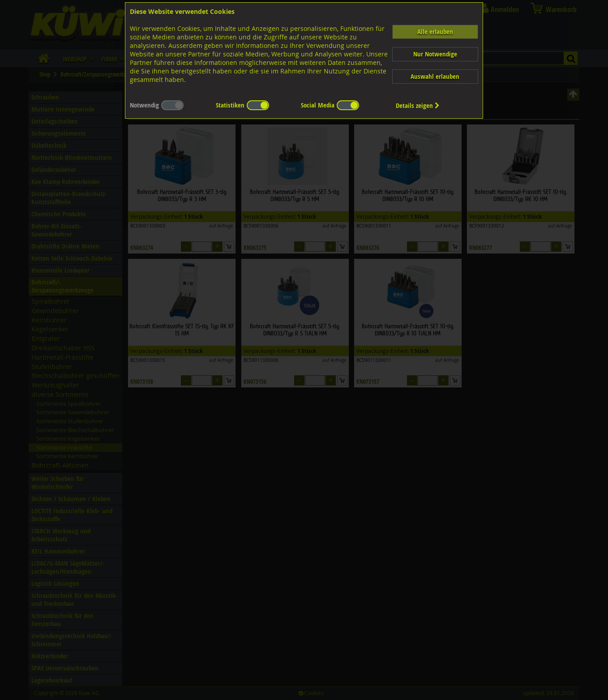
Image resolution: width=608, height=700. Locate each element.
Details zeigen (418, 105)
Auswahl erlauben (435, 76)
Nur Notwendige (435, 54)
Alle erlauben (435, 32)
